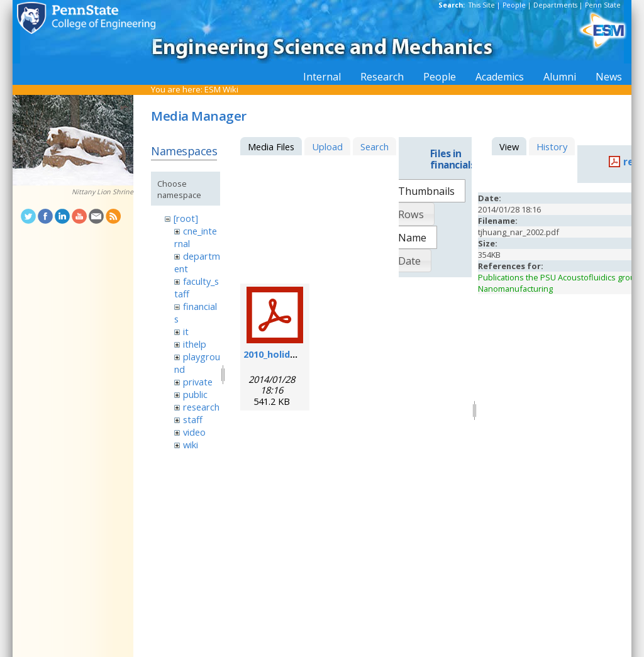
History (552, 146)
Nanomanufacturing (515, 289)
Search (375, 146)
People (514, 5)
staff (193, 419)
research (201, 407)
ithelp (195, 344)
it (186, 331)
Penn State (603, 5)
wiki (191, 444)
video (194, 432)
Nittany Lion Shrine (103, 192)
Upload (327, 146)
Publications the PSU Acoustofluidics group (559, 277)
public (195, 394)
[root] (186, 218)
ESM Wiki (221, 89)
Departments (555, 5)
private (198, 382)
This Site (482, 5)
